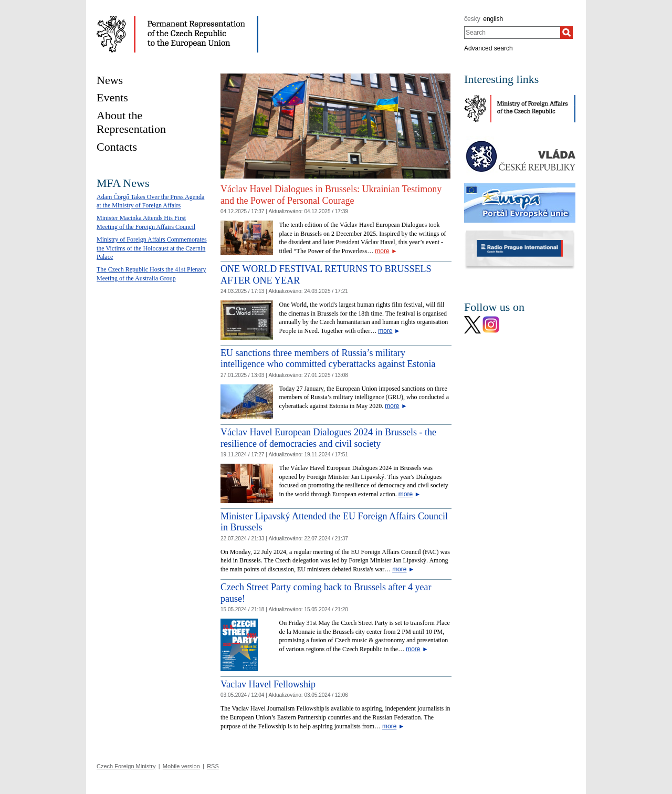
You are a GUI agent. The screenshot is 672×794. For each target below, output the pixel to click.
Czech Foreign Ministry (126, 766)
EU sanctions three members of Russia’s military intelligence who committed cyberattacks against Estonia (328, 359)
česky (472, 19)
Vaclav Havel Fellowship (268, 684)
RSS (213, 766)
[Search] (566, 33)
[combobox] (512, 33)
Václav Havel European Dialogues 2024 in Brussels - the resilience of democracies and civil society (328, 438)
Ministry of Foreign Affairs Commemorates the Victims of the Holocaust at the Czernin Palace (152, 248)
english (493, 19)
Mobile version (181, 766)
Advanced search (489, 48)
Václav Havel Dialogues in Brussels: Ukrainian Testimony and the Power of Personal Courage (331, 195)
